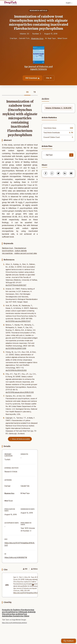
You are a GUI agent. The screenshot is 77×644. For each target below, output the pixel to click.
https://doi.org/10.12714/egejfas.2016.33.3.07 (27, 593)
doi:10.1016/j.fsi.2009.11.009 (16, 348)
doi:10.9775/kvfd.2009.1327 (16, 285)
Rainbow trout (7, 248)
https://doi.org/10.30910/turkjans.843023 (14, 623)
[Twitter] (58, 173)
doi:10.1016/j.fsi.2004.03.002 (16, 370)
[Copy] (33, 585)
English (69, 3)
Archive (45, 99)
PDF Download (32, 78)
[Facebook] (46, 173)
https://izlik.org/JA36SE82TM (16, 557)
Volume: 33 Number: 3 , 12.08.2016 (58, 108)
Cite (49, 78)
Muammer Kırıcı (37, 38)
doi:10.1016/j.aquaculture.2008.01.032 (20, 392)
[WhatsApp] (52, 173)
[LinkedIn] (65, 173)
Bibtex (34, 569)
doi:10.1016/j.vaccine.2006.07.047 (18, 321)
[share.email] (71, 173)
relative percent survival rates (26, 253)
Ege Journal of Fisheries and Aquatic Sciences (39, 68)
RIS (25, 569)
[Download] (71, 155)
